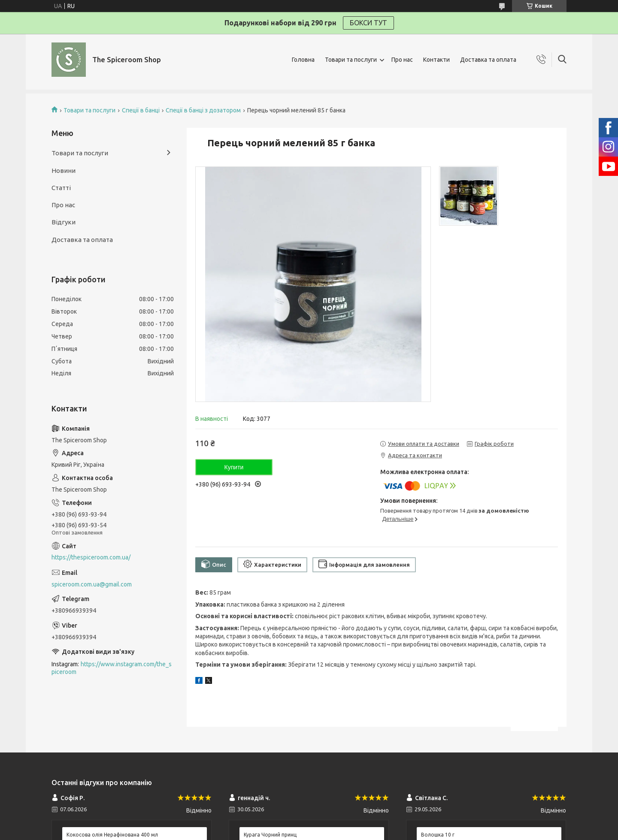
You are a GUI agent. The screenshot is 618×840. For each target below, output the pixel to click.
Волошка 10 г (438, 835)
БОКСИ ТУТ (368, 23)
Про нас (402, 60)
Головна (303, 60)
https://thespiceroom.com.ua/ (91, 557)
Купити (234, 467)
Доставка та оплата (488, 60)
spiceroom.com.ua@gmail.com (92, 584)
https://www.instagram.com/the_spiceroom (112, 668)
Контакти (436, 60)
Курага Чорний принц (270, 835)
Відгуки (64, 222)
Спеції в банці (141, 110)
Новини (64, 171)
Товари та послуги (351, 60)
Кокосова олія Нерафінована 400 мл (112, 835)
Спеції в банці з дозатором (203, 110)
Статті (61, 188)
